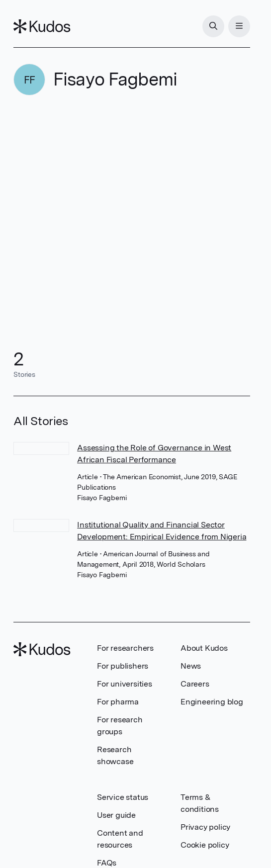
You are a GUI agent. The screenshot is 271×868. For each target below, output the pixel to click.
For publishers (123, 666)
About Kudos (204, 648)
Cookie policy (205, 845)
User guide (116, 815)
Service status (123, 797)
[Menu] (239, 26)
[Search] (213, 26)
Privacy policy (205, 827)
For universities (125, 684)
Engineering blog (212, 702)
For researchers (125, 648)
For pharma (118, 702)
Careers (195, 684)
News (191, 666)
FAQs (107, 863)
